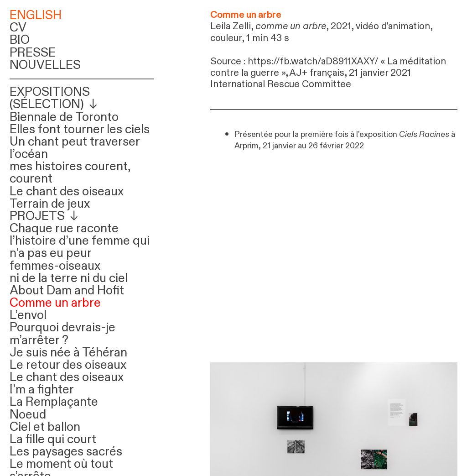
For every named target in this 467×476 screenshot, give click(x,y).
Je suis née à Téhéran (68, 353)
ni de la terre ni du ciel (69, 278)
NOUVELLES (45, 65)
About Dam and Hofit (67, 291)
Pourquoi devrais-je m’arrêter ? (62, 334)
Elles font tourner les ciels (80, 130)
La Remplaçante (54, 402)
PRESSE (33, 53)
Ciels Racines (424, 134)
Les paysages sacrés (66, 452)
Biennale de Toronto (64, 117)
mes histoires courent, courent (70, 173)
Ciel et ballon (45, 427)
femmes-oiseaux (55, 266)
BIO (20, 40)
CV (18, 28)
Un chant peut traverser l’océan (75, 148)
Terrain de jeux (50, 204)
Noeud (28, 415)
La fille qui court (53, 439)
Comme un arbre (55, 303)
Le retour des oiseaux (68, 365)
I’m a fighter (42, 390)
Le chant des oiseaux (67, 192)
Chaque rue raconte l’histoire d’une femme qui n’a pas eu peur (80, 241)
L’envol (28, 315)
